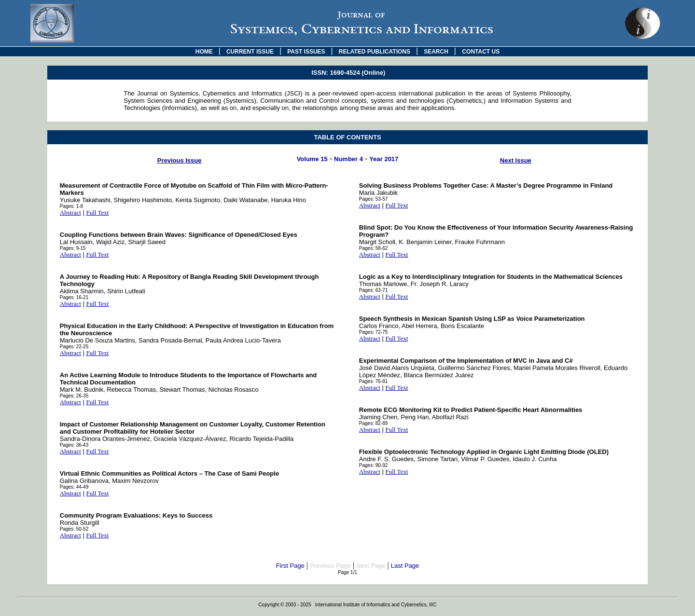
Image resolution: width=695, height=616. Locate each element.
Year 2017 (384, 159)
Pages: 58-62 (374, 248)
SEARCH (436, 52)
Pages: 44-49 (74, 487)
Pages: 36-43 (74, 445)
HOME (204, 52)
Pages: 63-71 (374, 290)
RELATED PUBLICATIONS (375, 52)
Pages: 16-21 (74, 297)
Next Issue (516, 160)
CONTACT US (481, 52)
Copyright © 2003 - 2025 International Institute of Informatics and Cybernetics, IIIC (347, 605)
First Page (290, 566)
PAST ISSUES (306, 52)
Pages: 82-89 (374, 423)
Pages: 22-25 (74, 347)
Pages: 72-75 (374, 332)
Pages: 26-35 (74, 396)
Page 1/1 (347, 572)
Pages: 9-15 (73, 248)
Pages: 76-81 (374, 381)
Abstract (70, 212)
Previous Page (330, 566)
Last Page (405, 566)
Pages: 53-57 (374, 199)
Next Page (371, 566)
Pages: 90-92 (374, 465)
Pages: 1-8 (71, 206)
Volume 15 (312, 159)
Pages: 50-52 (74, 529)
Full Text (97, 212)
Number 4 (348, 159)
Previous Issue (180, 160)
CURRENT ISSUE (250, 52)
